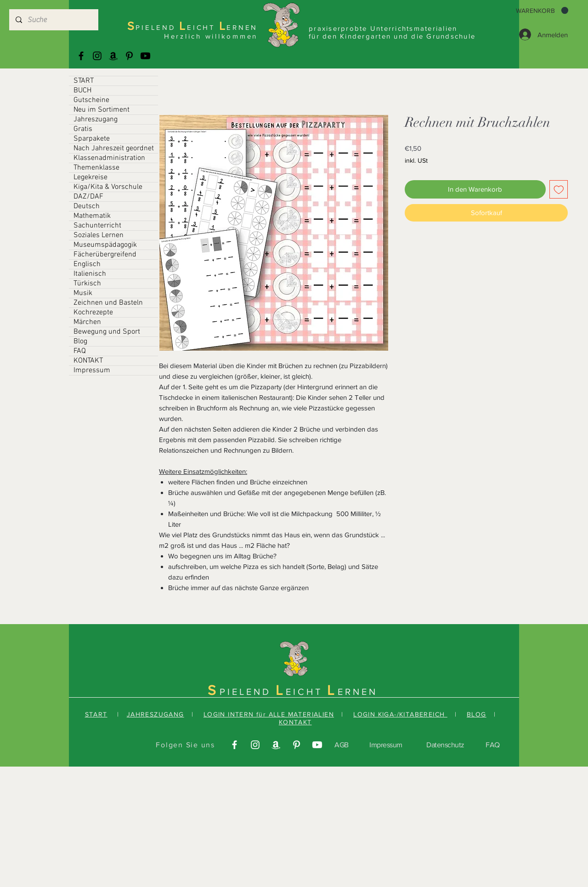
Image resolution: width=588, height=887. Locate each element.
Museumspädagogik (105, 245)
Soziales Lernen (99, 235)
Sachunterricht (97, 226)
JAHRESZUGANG (155, 714)
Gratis (83, 129)
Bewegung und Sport (107, 332)
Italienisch (90, 274)
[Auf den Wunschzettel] (559, 190)
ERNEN (358, 692)
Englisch (87, 264)
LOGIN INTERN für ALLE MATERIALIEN (269, 714)
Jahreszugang (96, 119)
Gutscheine (91, 100)
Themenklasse (96, 168)
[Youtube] (145, 56)
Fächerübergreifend (105, 255)
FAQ (80, 351)
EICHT (306, 692)
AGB (342, 745)
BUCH (82, 91)
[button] (542, 11)
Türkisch (87, 284)
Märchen (87, 322)
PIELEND (248, 692)
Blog (80, 341)
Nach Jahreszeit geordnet (114, 148)
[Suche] (53, 20)
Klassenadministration (109, 158)
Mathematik (92, 216)
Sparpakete (92, 139)
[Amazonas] (113, 56)
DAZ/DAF (88, 197)
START (84, 81)
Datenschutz (445, 745)
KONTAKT (88, 361)
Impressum (92, 370)
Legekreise (90, 177)
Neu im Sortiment (102, 110)
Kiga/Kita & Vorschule (108, 187)
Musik (83, 293)
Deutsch (87, 206)
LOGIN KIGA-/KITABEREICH (400, 714)
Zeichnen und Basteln (108, 303)
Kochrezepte (93, 313)
